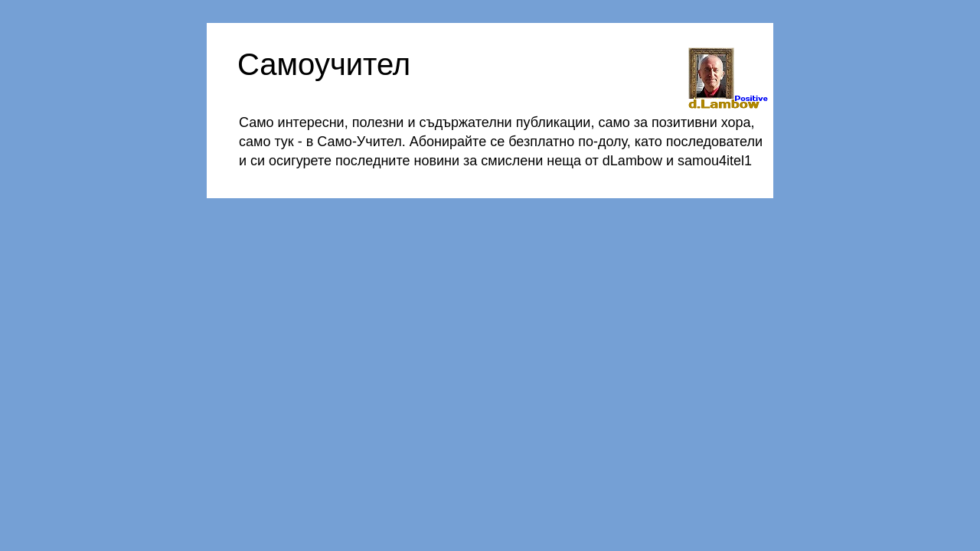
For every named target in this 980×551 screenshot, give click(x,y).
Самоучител (324, 64)
